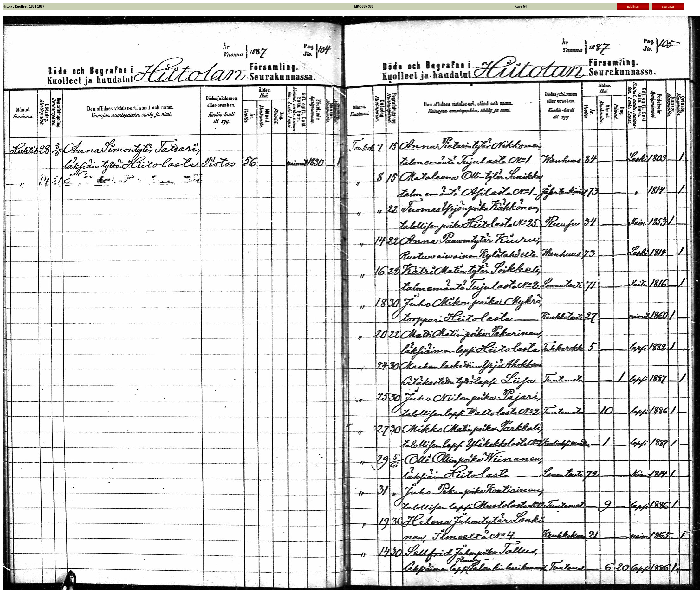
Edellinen (633, 7)
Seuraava (668, 7)
